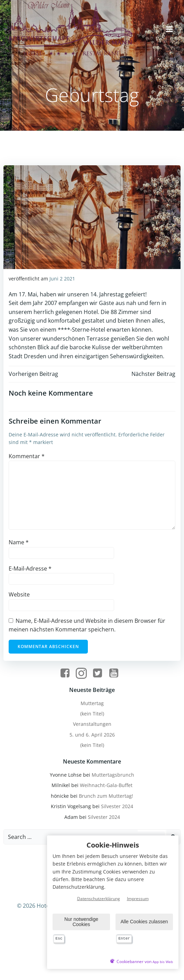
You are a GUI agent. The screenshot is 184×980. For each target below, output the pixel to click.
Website (19, 594)
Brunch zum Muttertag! (106, 796)
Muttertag (92, 703)
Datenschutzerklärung (99, 899)
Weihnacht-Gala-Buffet (106, 785)
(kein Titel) (92, 714)
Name (19, 542)
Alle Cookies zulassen (144, 922)
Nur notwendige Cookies (81, 922)
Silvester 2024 (117, 806)
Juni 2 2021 (62, 279)
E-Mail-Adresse (30, 568)
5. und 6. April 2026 (92, 735)
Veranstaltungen (92, 724)
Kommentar (27, 456)
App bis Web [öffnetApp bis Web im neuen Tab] (163, 962)
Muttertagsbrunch (113, 775)
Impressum (138, 899)
